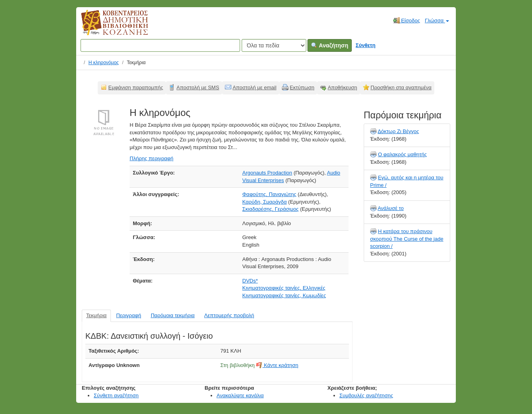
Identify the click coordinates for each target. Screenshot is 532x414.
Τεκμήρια (96, 315)
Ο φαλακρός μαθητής (403, 154)
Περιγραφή (129, 315)
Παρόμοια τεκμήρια (173, 315)
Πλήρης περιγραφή (152, 158)
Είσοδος (407, 20)
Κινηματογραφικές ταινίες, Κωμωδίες (284, 295)
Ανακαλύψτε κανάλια (240, 395)
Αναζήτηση (330, 45)
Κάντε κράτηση (277, 365)
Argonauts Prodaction (267, 173)
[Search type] (274, 45)
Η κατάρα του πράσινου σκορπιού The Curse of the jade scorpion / (407, 239)
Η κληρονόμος (104, 63)
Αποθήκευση (343, 87)
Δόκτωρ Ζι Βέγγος (398, 131)
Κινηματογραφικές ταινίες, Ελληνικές (284, 288)
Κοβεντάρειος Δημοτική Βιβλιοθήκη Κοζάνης (107, 27)
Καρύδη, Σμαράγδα (265, 202)
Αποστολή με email (254, 87)
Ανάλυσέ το (391, 208)
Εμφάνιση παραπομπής (136, 87)
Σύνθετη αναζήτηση (116, 395)
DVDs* (250, 281)
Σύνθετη (366, 45)
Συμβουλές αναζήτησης (366, 395)
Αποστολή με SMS (198, 87)
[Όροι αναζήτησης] (160, 45)
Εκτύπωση (302, 87)
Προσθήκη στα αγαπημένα (401, 87)
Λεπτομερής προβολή (229, 315)
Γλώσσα (437, 21)
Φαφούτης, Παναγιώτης (269, 194)
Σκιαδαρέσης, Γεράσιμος (271, 209)
